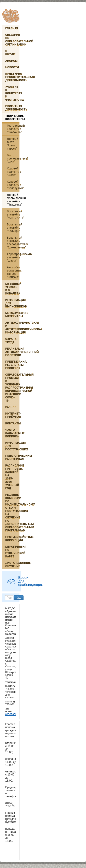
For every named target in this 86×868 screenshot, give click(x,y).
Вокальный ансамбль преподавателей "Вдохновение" (13, 242)
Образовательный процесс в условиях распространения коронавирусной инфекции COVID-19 (12, 388)
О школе (10, 53)
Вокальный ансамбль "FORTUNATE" (13, 214)
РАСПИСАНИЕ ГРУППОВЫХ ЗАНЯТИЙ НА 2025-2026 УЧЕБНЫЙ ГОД (12, 477)
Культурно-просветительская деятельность (12, 77)
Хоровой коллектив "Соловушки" (13, 185)
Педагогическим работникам (12, 457)
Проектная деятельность (12, 108)
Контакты (12, 423)
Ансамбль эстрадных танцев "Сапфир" (13, 272)
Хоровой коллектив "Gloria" (13, 172)
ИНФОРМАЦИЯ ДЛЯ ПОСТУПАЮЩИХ (12, 446)
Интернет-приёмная (12, 415)
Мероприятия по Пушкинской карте (12, 551)
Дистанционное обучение (12, 564)
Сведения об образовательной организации (12, 40)
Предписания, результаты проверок (12, 365)
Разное (11, 407)
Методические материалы (12, 314)
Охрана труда (11, 340)
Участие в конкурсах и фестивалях (12, 93)
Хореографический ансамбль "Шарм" (13, 257)
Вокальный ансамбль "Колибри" (13, 228)
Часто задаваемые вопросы (12, 433)
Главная (12, 28)
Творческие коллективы (12, 117)
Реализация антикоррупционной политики (12, 352)
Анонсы (11, 61)
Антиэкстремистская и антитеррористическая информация (12, 327)
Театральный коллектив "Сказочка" (13, 129)
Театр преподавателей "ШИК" (13, 158)
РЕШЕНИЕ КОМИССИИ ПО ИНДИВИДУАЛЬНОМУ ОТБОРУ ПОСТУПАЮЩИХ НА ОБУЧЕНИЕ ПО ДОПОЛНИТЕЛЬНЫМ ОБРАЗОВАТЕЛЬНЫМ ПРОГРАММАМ (12, 513)
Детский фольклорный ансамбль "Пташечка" (13, 200)
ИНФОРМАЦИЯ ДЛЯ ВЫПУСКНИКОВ (12, 303)
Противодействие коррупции (12, 538)
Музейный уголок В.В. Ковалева (12, 289)
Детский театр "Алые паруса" (12, 144)
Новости (12, 67)
